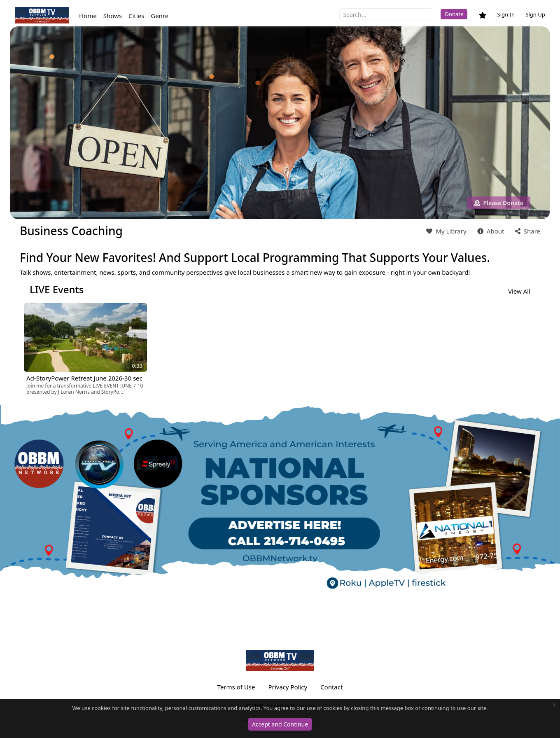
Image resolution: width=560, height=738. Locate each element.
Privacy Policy (288, 687)
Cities (136, 16)
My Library (445, 231)
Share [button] (527, 231)
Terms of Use (236, 687)
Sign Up (535, 14)
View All (519, 291)
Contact (331, 687)
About (490, 231)
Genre (160, 16)
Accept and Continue (280, 724)
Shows (113, 16)
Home (88, 16)
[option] (85, 349)
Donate (454, 14)
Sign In (506, 14)
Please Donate (499, 203)
